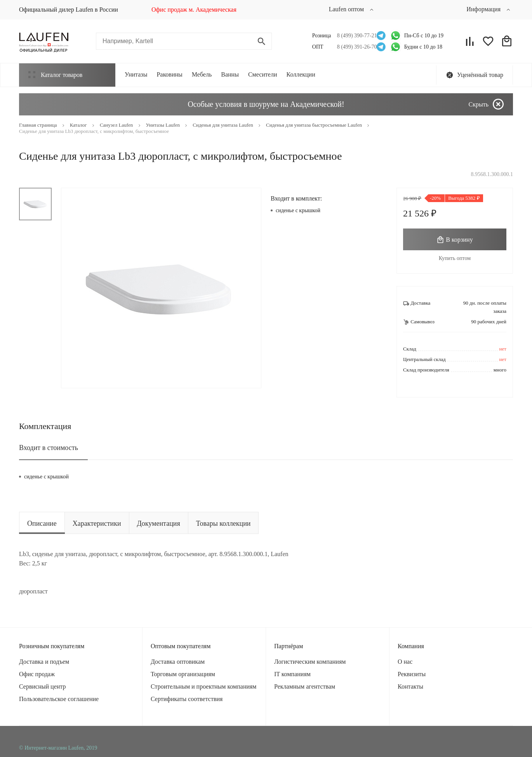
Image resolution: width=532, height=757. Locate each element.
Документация (159, 523)
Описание (42, 523)
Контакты (410, 686)
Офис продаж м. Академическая (194, 10)
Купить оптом (455, 258)
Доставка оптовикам (178, 662)
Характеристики (97, 523)
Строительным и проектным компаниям (204, 686)
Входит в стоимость (49, 448)
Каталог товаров (55, 75)
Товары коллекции (223, 523)
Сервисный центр (42, 686)
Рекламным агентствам (305, 686)
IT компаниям (292, 674)
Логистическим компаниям (310, 662)
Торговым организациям (183, 674)
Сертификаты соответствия (187, 699)
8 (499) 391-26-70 (355, 47)
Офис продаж (37, 674)
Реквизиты (412, 674)
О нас (405, 662)
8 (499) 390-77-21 (355, 36)
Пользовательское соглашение (59, 699)
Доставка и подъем (44, 662)
